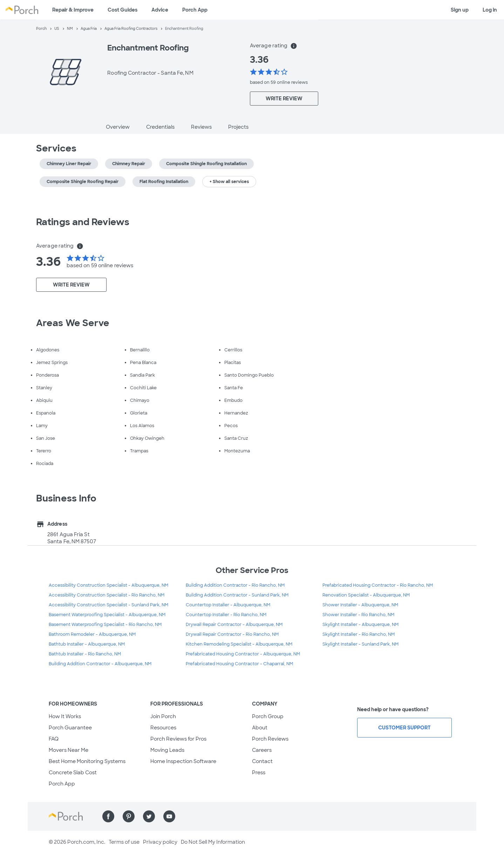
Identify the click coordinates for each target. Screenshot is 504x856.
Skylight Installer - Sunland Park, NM (360, 644)
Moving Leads (167, 750)
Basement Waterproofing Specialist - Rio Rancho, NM (105, 625)
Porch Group (268, 716)
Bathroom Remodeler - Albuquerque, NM (92, 634)
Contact (262, 761)
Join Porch (163, 716)
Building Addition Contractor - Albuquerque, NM (100, 664)
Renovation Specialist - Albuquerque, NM (366, 595)
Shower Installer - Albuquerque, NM (360, 605)
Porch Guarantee (70, 728)
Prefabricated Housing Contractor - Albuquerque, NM (243, 654)
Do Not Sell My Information (213, 842)
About (260, 728)
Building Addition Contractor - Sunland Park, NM (237, 595)
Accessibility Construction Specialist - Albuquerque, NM (108, 585)
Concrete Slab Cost (73, 773)
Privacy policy (160, 842)
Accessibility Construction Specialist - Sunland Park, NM (108, 605)
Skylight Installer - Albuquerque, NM (360, 625)
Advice (160, 10)
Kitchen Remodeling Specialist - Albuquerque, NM (239, 644)
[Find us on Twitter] (149, 816)
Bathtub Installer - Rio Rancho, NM (85, 654)
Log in (490, 10)
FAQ (54, 739)
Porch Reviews (270, 739)
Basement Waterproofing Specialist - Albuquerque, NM (107, 615)
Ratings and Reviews (83, 222)
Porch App (195, 10)
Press (259, 773)
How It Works (65, 716)
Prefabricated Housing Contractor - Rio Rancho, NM (378, 585)
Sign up (460, 10)
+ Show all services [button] (229, 182)
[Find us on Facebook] (108, 816)
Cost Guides (122, 10)
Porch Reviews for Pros (178, 739)
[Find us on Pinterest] (129, 816)
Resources (163, 728)
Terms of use (124, 842)
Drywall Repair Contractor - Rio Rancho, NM (232, 634)
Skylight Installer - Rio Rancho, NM (359, 634)
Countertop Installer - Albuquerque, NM (228, 605)
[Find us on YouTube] (169, 816)
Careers (262, 750)
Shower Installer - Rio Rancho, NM (358, 615)
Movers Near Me (69, 750)
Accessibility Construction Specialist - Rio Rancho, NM (107, 595)
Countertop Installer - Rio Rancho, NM (226, 615)
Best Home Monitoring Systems (87, 761)
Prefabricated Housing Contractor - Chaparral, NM (239, 664)
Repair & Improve (73, 10)
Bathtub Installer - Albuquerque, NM (87, 644)
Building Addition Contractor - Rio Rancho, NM (235, 585)
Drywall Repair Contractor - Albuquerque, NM (234, 625)
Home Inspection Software (183, 761)
